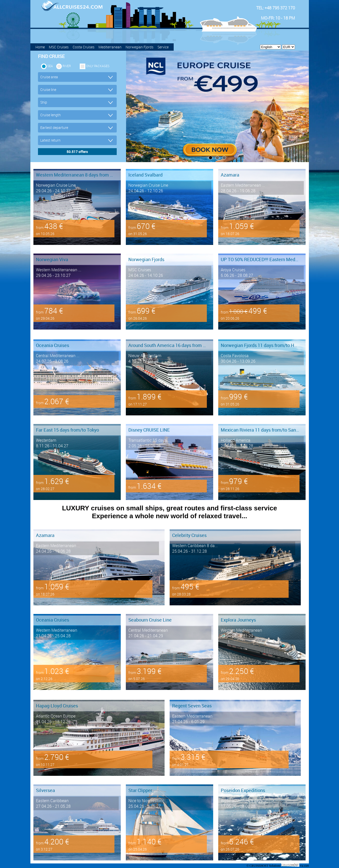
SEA (50, 66)
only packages (98, 66)
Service (163, 47)
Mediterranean (110, 47)
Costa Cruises (84, 47)
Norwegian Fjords (139, 47)
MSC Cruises (59, 47)
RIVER (67, 66)
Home (40, 47)
